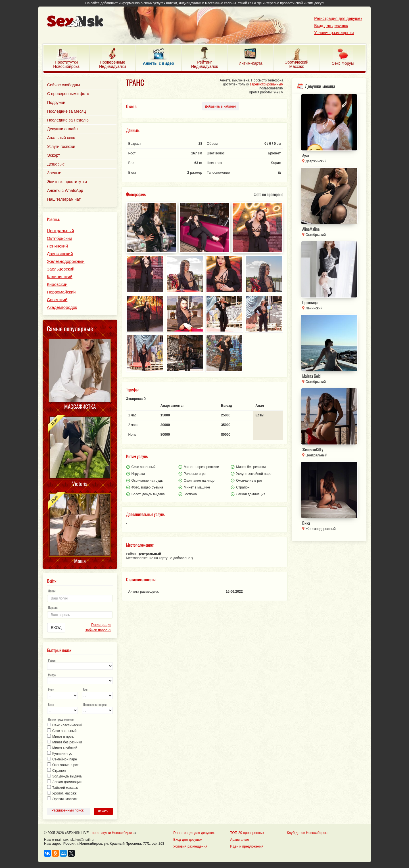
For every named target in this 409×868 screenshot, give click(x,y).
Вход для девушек (331, 26)
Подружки (56, 102)
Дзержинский (60, 254)
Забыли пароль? (98, 630)
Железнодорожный (66, 261)
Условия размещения (334, 33)
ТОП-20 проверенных (247, 833)
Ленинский (57, 246)
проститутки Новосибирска (113, 833)
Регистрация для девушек (338, 18)
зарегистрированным (267, 84)
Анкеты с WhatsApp (65, 190)
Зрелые (54, 173)
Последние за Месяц (66, 111)
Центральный (60, 231)
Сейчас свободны (63, 85)
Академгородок (62, 307)
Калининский (60, 277)
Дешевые (56, 164)
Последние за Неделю (68, 120)
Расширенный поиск (67, 810)
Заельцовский (61, 269)
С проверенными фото (68, 94)
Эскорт (54, 155)
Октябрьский (60, 238)
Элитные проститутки (67, 182)
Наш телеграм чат (64, 199)
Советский (57, 300)
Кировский (57, 284)
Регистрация (101, 625)
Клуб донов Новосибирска (308, 833)
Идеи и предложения (247, 846)
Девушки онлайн (62, 129)
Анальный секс (61, 138)
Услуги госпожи (61, 146)
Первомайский (61, 292)
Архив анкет (240, 840)
